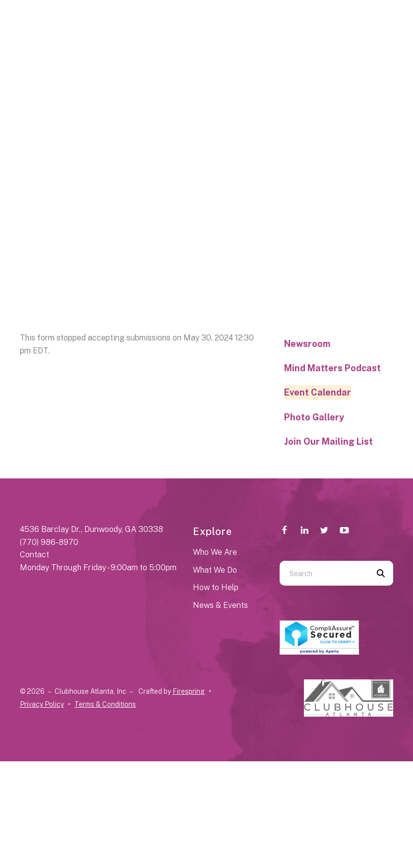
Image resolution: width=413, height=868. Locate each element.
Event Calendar (318, 392)
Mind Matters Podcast (332, 368)
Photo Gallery (314, 417)
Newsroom (307, 344)
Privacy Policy (42, 704)
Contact (34, 555)
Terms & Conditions (105, 704)
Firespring (189, 691)
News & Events (220, 605)
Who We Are (215, 552)
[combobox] (324, 573)
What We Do (215, 570)
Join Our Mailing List (328, 441)
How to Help (216, 587)
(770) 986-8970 (49, 542)
